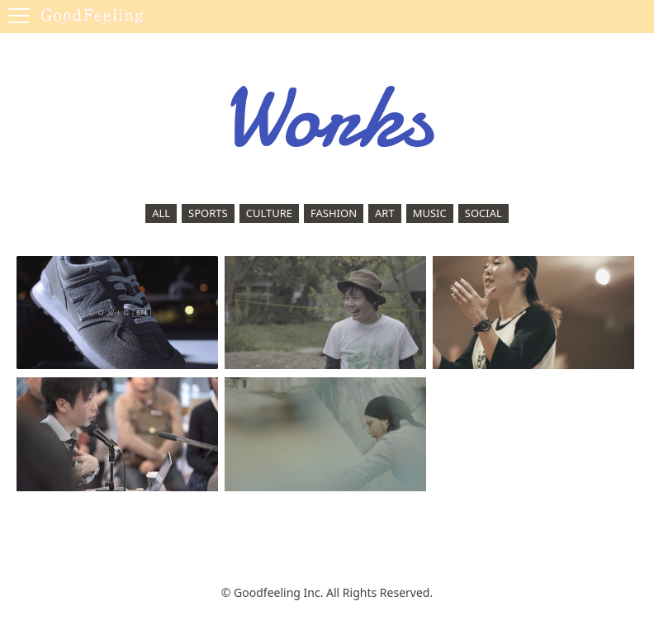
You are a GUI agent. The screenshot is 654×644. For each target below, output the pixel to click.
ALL (161, 213)
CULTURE (269, 213)
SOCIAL (483, 213)
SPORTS (208, 213)
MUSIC (430, 213)
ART (385, 213)
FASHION (334, 213)
